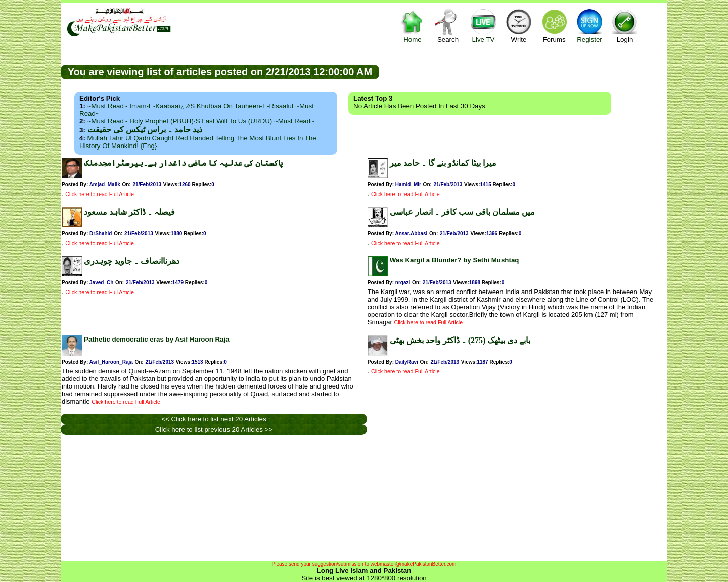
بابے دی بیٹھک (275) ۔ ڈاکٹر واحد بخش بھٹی (460, 340)
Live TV (483, 26)
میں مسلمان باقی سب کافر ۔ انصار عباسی (462, 212)
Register (589, 26)
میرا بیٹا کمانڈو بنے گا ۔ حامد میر (443, 163)
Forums (554, 26)
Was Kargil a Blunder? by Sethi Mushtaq (454, 260)
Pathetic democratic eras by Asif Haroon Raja (157, 339)
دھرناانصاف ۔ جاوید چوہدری (132, 261)
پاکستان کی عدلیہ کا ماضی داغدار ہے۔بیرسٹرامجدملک (183, 163)
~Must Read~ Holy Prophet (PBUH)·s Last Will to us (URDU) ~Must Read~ (201, 121)
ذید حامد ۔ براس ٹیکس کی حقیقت (145, 130)
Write (519, 26)
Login (625, 26)
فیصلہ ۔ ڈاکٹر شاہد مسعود (129, 212)
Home (413, 26)
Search (448, 26)
